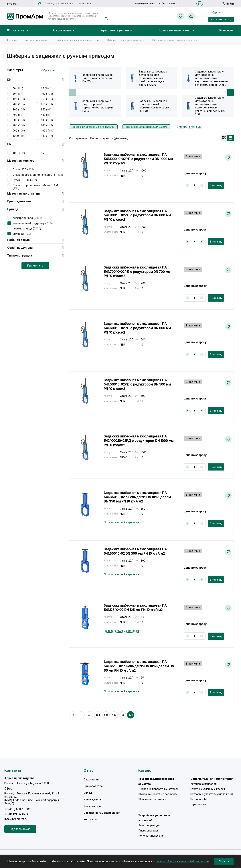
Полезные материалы (174, 30)
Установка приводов (204, 784)
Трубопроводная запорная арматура (77, 40)
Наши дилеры (93, 800)
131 (106, 715)
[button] (230, 93)
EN (200, 4)
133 (123, 715)
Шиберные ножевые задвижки (125, 40)
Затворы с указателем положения (212, 794)
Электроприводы (149, 826)
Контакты (226, 30)
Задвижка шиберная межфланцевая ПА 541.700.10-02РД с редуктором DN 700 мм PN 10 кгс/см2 (139, 272)
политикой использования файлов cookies (182, 861)
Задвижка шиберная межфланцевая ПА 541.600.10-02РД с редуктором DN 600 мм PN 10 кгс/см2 (139, 328)
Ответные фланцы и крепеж (208, 789)
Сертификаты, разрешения (102, 814)
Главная (12, 40)
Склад (88, 793)
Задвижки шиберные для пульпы (93, 127)
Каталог (18, 30)
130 (98, 715)
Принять (224, 861)
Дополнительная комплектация (212, 779)
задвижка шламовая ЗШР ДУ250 (146, 127)
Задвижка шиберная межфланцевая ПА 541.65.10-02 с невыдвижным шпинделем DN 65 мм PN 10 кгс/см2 (137, 666)
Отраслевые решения (116, 30)
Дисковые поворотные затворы (159, 789)
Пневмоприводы (149, 831)
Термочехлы (198, 805)
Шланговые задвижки (152, 799)
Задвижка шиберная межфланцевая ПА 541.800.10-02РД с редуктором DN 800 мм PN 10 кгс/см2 (139, 215)
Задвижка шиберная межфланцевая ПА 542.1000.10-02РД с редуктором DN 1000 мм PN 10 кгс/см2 (137, 441)
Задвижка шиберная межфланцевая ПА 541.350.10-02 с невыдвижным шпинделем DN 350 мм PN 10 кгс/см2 (138, 497)
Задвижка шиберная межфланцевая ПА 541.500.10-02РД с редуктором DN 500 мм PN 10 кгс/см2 (139, 384)
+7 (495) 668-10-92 (145, 4)
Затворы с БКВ (200, 799)
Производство (93, 786)
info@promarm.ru (219, 12)
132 (115, 715)
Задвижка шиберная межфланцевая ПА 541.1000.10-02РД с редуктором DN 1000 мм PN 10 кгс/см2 (137, 159)
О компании (62, 30)
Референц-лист (94, 807)
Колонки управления (151, 836)
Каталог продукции (36, 40)
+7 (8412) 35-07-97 (168, 4)
